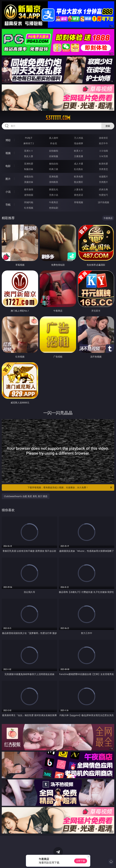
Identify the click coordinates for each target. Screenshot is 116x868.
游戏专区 (103, 138)
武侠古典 (103, 189)
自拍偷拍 (54, 151)
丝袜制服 (54, 156)
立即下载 (81, 861)
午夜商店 (54, 202)
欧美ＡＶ (79, 151)
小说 (8, 192)
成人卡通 (79, 164)
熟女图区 (79, 182)
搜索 (108, 126)
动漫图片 (103, 176)
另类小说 (54, 195)
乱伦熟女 (79, 169)
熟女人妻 (29, 156)
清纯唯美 (54, 182)
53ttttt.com (58, 118)
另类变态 (103, 169)
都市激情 (29, 189)
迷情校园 (29, 195)
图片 (8, 179)
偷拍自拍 (54, 164)
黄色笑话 (79, 195)
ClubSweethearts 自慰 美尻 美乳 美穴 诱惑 (26, 496)
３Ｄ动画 (103, 151)
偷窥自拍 (29, 176)
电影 (8, 166)
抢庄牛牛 (103, 143)
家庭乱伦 (54, 189)
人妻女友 (79, 189)
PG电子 (29, 138)
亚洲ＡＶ (29, 151)
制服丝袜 (29, 169)
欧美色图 (79, 176)
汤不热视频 (103, 202)
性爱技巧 (103, 195)
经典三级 (54, 169)
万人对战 (79, 138)
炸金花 (54, 143)
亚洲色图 (54, 176)
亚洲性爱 (29, 164)
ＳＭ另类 (103, 156)
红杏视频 (29, 208)
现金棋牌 (79, 143)
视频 (8, 153)
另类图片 (103, 182)
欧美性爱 (103, 164)
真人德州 (54, 138)
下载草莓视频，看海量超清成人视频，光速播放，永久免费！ (70, 487)
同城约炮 (29, 202)
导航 (8, 205)
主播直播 (79, 156)
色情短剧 (54, 208)
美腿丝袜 (29, 182)
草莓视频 (79, 202)
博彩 (8, 140)
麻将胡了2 (29, 143)
